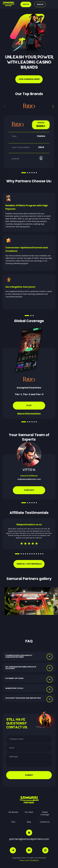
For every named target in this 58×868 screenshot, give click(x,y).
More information (29, 414)
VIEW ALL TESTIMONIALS (29, 564)
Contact (29, 490)
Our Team (29, 812)
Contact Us (45, 822)
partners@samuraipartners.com (29, 835)
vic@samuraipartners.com (29, 479)
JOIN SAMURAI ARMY (29, 79)
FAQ (13, 822)
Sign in (26, 4)
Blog (29, 822)
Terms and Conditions (29, 860)
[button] (53, 106)
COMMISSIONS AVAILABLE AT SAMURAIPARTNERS (19, 656)
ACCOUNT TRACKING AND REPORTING (23, 698)
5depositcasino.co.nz (29, 524)
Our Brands (13, 812)
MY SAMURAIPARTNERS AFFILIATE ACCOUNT (21, 668)
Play (29, 405)
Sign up (40, 4)
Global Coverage (45, 813)
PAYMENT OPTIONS (14, 678)
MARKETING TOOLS (14, 688)
